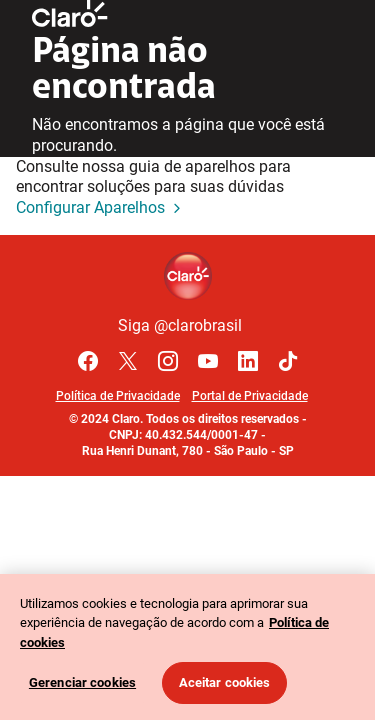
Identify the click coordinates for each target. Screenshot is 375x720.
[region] (187, 647)
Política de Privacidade (118, 396)
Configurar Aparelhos (100, 208)
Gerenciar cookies (82, 682)
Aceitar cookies (225, 682)
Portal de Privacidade (250, 396)
